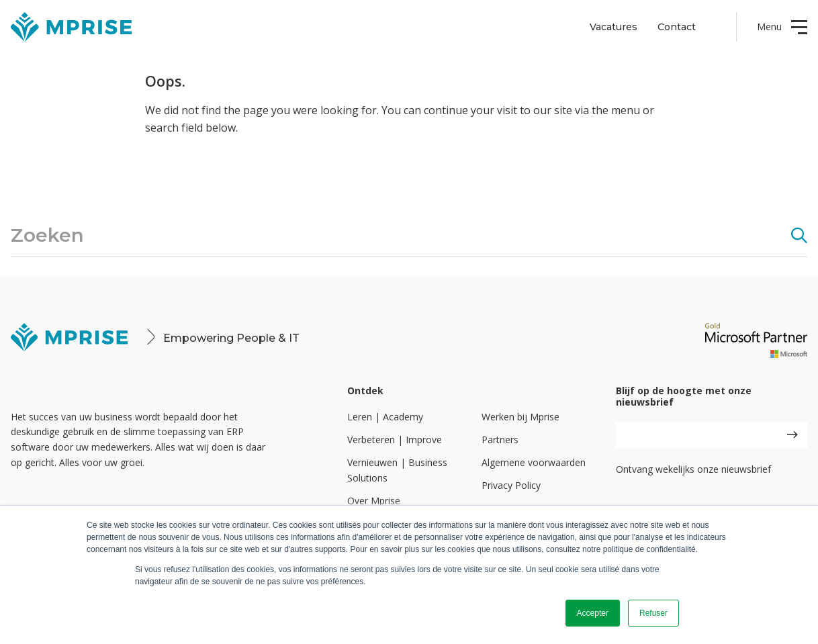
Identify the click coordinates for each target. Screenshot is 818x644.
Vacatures (613, 27)
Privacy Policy (511, 485)
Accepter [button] (593, 613)
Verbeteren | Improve (395, 440)
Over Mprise (374, 501)
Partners (500, 440)
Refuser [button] (653, 613)
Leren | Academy (385, 417)
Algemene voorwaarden (534, 462)
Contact (677, 27)
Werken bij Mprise (520, 417)
